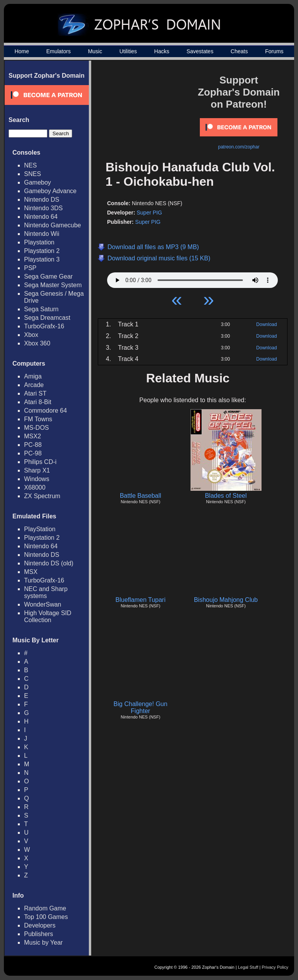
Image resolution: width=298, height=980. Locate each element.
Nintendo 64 (41, 217)
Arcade (34, 385)
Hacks (162, 51)
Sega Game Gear (48, 276)
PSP (30, 268)
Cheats (239, 51)
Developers (40, 925)
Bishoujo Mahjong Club (226, 600)
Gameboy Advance (50, 191)
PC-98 (33, 453)
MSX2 (33, 436)
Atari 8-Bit (38, 402)
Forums (274, 51)
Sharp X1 (37, 470)
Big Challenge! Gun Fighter (141, 707)
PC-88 (33, 445)
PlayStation (40, 529)
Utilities (128, 51)
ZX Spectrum (42, 496)
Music (95, 51)
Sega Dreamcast (47, 318)
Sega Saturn (41, 309)
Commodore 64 (45, 411)
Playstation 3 (42, 259)
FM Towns (38, 419)
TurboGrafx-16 (44, 326)
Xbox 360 (37, 343)
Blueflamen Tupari (141, 600)
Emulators (58, 51)
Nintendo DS (42, 200)
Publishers (39, 934)
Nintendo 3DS (43, 208)
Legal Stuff (248, 967)
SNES (33, 174)
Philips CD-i (40, 462)
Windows (37, 479)
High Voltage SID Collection (48, 616)
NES (30, 165)
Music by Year (43, 943)
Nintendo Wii (42, 234)
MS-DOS (36, 428)
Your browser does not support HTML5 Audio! (192, 278)
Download (266, 324)
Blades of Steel (226, 496)
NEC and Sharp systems (46, 592)
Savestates (200, 51)
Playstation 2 (42, 251)
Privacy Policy (275, 967)
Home (22, 51)
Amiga (33, 376)
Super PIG (149, 213)
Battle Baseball (141, 496)
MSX (31, 572)
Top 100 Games (46, 917)
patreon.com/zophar (239, 147)
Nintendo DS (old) (49, 563)
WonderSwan (43, 604)
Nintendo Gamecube (53, 225)
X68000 (35, 487)
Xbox (31, 335)
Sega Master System (53, 285)
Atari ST (35, 393)
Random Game (45, 908)
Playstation (39, 242)
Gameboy (37, 182)
